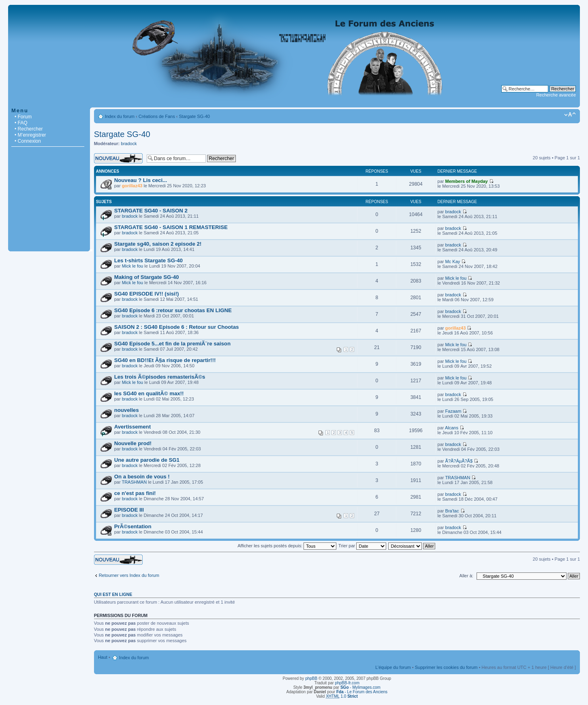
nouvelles (127, 410)
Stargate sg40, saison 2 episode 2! (158, 244)
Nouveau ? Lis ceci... (141, 180)
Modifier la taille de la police (570, 115)
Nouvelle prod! (133, 443)
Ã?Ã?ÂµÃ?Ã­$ (459, 461)
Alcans (452, 428)
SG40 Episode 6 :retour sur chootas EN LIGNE (173, 310)
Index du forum (120, 116)
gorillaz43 (132, 186)
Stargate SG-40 (195, 116)
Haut (103, 657)
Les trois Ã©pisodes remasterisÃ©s (160, 377)
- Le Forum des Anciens (362, 692)
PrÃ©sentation (133, 526)
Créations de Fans (157, 116)
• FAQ (21, 123)
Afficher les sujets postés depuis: (287, 546)
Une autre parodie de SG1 (147, 460)
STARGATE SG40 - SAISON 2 (151, 211)
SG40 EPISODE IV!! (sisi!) (147, 294)
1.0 (342, 696)
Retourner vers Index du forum (129, 575)
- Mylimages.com (360, 687)
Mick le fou (133, 266)
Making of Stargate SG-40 (147, 277)
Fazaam (453, 411)
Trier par (362, 546)
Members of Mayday (467, 181)
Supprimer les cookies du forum (446, 667)
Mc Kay (453, 261)
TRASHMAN (134, 482)
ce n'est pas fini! (135, 493)
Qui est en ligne (113, 594)
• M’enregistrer (30, 135)
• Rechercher (29, 129)
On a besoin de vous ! (142, 477)
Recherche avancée (556, 95)
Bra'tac (452, 511)
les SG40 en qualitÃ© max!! (149, 393)
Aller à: (466, 576)
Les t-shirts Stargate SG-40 (149, 260)
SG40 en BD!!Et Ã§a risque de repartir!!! (165, 360)
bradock (129, 144)
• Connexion (28, 141)
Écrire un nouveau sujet (118, 158)
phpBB (311, 678)
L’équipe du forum (393, 667)
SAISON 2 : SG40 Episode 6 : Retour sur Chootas (177, 327)
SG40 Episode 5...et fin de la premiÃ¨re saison (172, 344)
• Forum (23, 117)
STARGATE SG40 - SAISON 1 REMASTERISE (171, 227)
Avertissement (133, 427)
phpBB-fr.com (347, 683)
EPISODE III (129, 510)
